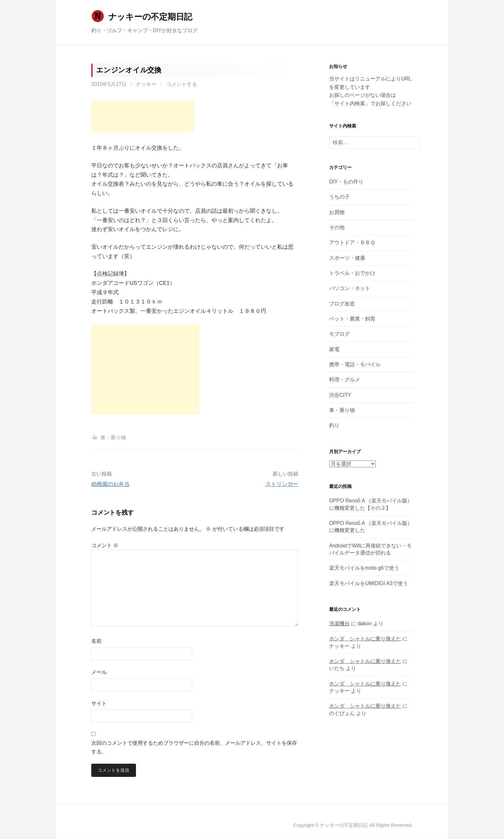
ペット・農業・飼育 (352, 319)
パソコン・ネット (350, 288)
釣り (334, 425)
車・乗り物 (113, 438)
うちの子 (339, 197)
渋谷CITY (340, 395)
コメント (105, 545)
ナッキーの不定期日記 (150, 17)
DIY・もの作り (346, 182)
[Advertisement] (143, 116)
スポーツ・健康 (347, 258)
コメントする (182, 84)
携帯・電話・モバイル (355, 364)
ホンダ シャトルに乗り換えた (365, 639)
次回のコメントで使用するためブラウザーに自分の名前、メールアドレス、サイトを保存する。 (194, 747)
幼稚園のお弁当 (110, 484)
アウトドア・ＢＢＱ (352, 242)
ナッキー (146, 84)
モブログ (339, 334)
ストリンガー (282, 484)
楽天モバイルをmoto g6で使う (364, 568)
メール (99, 672)
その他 (337, 227)
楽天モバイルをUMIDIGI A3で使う (369, 583)
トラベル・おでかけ (352, 273)
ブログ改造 (342, 304)
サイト (99, 703)
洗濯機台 (339, 624)
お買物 (337, 212)
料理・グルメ (345, 380)
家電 (334, 349)
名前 (96, 641)
